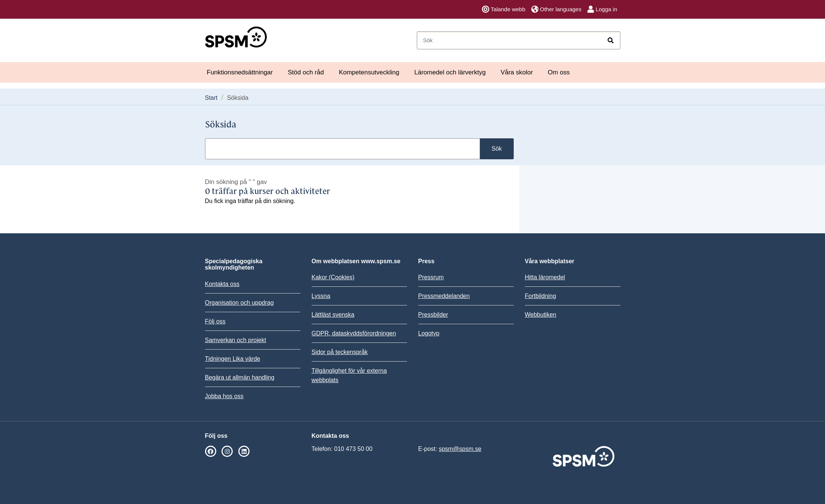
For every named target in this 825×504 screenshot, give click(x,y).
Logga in (602, 9)
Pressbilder (433, 315)
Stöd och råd (306, 72)
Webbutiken (541, 315)
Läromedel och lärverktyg (450, 72)
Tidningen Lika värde (233, 359)
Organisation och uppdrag (239, 303)
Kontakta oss (222, 284)
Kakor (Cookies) (333, 277)
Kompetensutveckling (369, 72)
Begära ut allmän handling (240, 377)
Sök (497, 149)
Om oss (559, 72)
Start (211, 98)
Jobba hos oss (224, 396)
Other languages (556, 9)
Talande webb (504, 9)
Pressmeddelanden (444, 296)
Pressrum (431, 277)
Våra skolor (517, 72)
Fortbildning (541, 296)
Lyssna (321, 296)
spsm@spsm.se (460, 449)
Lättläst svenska (333, 315)
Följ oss (215, 321)
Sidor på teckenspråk (340, 352)
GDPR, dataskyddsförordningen (354, 333)
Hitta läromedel (545, 277)
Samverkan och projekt (236, 340)
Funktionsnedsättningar (240, 72)
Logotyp (429, 333)
